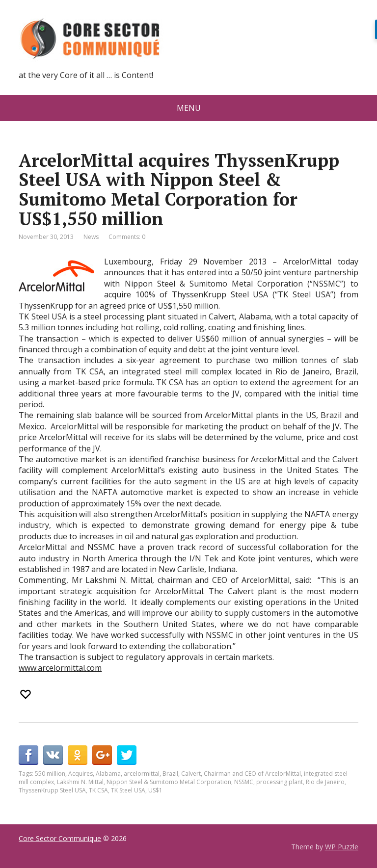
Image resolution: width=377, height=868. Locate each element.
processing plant (280, 782)
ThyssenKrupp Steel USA (52, 790)
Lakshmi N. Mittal (80, 782)
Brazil (170, 774)
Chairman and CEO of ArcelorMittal (252, 774)
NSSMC (244, 782)
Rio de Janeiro (325, 782)
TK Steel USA (128, 790)
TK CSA (98, 790)
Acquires (81, 774)
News (91, 237)
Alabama (108, 774)
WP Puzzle (342, 847)
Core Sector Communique (60, 838)
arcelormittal (142, 774)
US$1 (155, 790)
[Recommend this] (27, 694)
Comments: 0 (127, 237)
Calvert (191, 774)
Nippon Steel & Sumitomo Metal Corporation (169, 782)
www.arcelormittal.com (60, 668)
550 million (50, 774)
